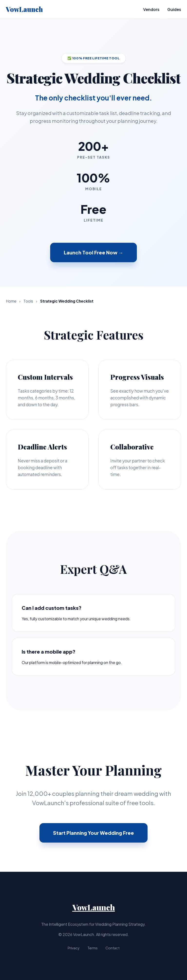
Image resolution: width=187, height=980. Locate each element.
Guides (174, 9)
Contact (112, 948)
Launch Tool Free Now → (93, 252)
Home (11, 301)
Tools (28, 301)
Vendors (151, 9)
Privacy (74, 948)
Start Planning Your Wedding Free (93, 833)
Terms (93, 948)
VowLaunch (24, 9)
